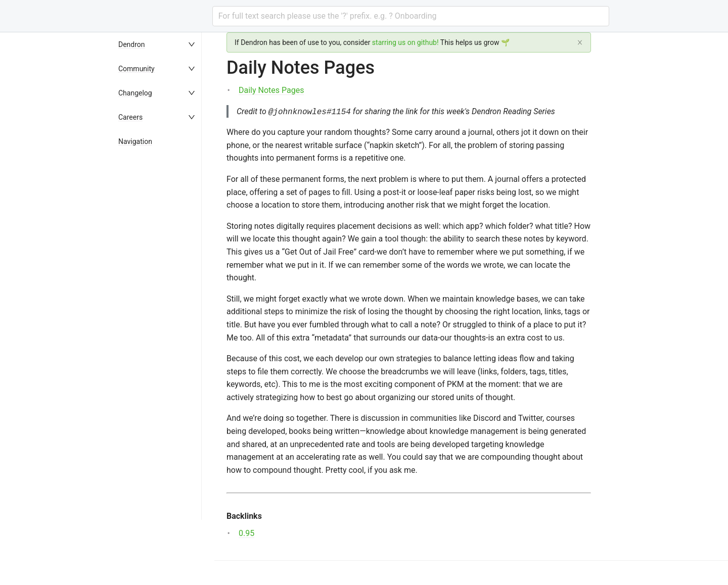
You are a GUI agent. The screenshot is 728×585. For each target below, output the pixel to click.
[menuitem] (164, 44)
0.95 (246, 533)
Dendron (132, 44)
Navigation (135, 141)
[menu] (164, 309)
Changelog (135, 93)
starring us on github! (405, 42)
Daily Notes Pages (271, 90)
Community (136, 69)
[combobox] (411, 16)
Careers (130, 117)
